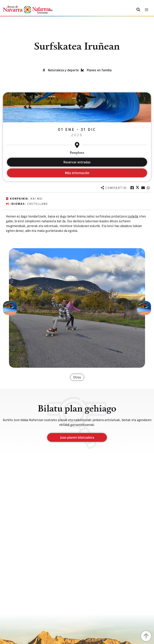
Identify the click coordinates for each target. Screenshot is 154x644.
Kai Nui (37, 198)
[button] (10, 308)
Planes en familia (99, 70)
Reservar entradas (77, 162)
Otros (77, 377)
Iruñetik (133, 216)
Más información (77, 173)
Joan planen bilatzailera (77, 437)
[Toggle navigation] (147, 10)
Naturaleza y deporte (63, 70)
